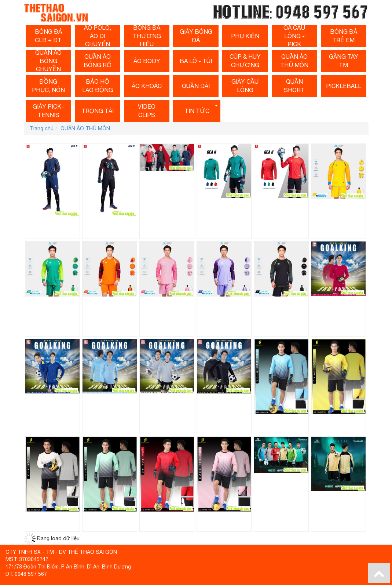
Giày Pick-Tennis (48, 111)
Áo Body (147, 61)
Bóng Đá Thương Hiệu (147, 36)
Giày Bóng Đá (196, 36)
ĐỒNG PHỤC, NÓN (48, 86)
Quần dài (196, 86)
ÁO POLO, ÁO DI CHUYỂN (98, 36)
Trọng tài (98, 111)
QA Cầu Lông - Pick (294, 36)
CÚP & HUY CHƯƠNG (245, 61)
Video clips (147, 111)
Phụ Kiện (245, 36)
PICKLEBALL (344, 86)
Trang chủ (41, 128)
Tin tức (197, 111)
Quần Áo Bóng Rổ (98, 61)
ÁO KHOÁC (147, 86)
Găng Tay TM (344, 61)
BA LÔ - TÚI (196, 61)
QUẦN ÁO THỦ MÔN (294, 61)
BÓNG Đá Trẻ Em (344, 36)
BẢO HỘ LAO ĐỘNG (98, 86)
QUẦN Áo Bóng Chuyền (48, 61)
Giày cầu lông (245, 86)
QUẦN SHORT (294, 86)
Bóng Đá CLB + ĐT (48, 36)
